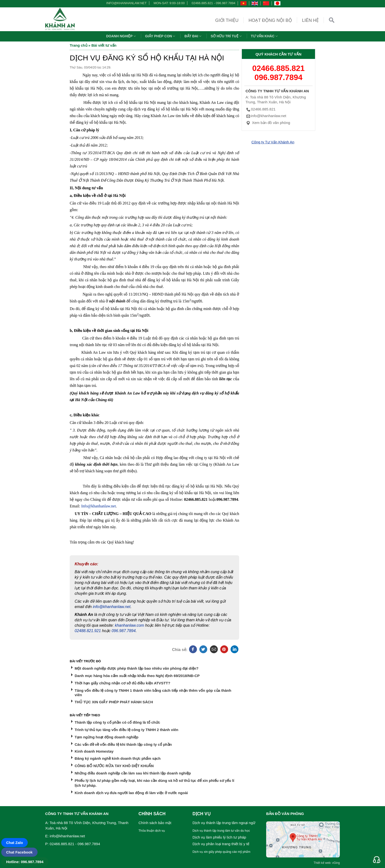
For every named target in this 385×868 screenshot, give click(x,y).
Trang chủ (79, 45)
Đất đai (193, 36)
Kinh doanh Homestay (94, 751)
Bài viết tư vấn (104, 45)
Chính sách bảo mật (155, 823)
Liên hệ (310, 20)
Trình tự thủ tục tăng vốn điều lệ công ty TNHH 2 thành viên (126, 730)
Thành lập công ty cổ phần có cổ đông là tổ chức (117, 722)
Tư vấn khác (265, 36)
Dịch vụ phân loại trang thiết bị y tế (221, 844)
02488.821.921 (88, 631)
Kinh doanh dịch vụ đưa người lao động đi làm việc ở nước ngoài (131, 793)
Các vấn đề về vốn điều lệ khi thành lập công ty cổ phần (123, 744)
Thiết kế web (322, 863)
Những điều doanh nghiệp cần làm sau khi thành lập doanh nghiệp (133, 773)
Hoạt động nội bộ (270, 20)
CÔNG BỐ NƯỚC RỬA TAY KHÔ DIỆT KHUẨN (114, 766)
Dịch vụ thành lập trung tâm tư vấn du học (221, 831)
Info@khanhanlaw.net (99, 506)
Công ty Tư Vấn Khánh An (273, 142)
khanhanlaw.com (130, 625)
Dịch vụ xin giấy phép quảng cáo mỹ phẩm (221, 852)
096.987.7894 (226, 3)
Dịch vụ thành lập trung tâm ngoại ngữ (224, 823)
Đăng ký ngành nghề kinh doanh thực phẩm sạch (118, 758)
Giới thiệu (227, 20)
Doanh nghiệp (122, 36)
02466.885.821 (202, 3)
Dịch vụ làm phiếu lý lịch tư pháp (219, 837)
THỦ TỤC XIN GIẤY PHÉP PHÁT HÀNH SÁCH (114, 702)
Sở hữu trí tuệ (227, 36)
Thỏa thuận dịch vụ (152, 831)
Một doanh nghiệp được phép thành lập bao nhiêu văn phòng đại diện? (137, 668)
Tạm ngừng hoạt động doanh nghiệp (107, 737)
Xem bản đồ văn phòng (268, 123)
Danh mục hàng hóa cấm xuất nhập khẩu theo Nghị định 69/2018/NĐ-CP (137, 676)
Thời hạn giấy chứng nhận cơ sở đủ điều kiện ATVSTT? (122, 683)
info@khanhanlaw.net (126, 3)
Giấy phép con (161, 36)
